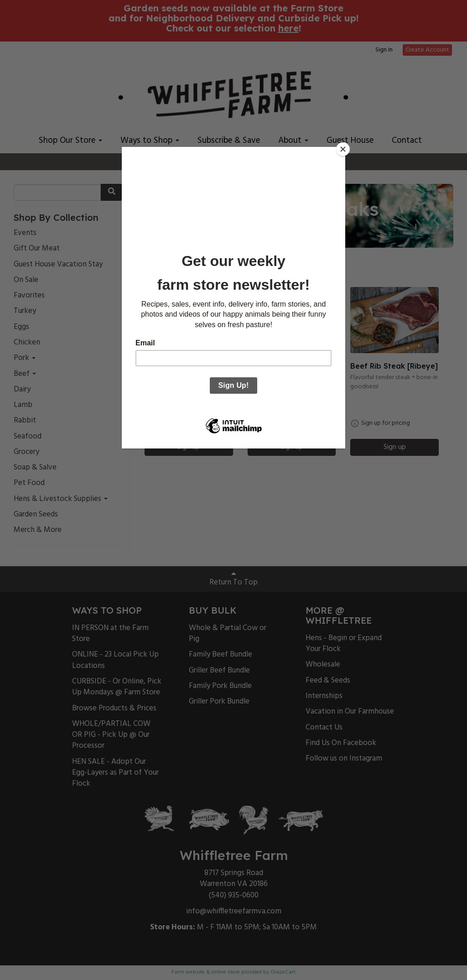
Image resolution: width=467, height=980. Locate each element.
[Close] (343, 149)
